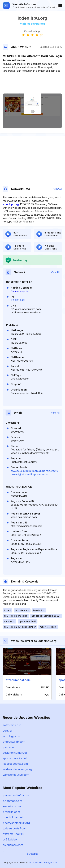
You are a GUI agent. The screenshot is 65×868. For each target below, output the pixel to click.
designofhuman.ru (15, 753)
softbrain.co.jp (12, 725)
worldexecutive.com (16, 775)
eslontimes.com (13, 845)
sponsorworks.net (15, 758)
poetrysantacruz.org (16, 823)
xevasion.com (12, 806)
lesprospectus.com (15, 764)
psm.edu (8, 747)
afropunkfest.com (18, 680)
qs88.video (10, 839)
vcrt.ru (7, 731)
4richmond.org (13, 801)
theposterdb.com (14, 742)
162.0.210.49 (18, 300)
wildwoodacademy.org (17, 769)
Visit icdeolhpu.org (32, 24)
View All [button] (58, 189)
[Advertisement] (32, 83)
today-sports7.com (15, 828)
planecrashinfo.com (16, 795)
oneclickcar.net (13, 817)
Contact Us (32, 854)
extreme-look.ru (13, 834)
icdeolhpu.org (11, 204)
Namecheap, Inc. (20, 291)
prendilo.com (11, 812)
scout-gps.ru (11, 736)
